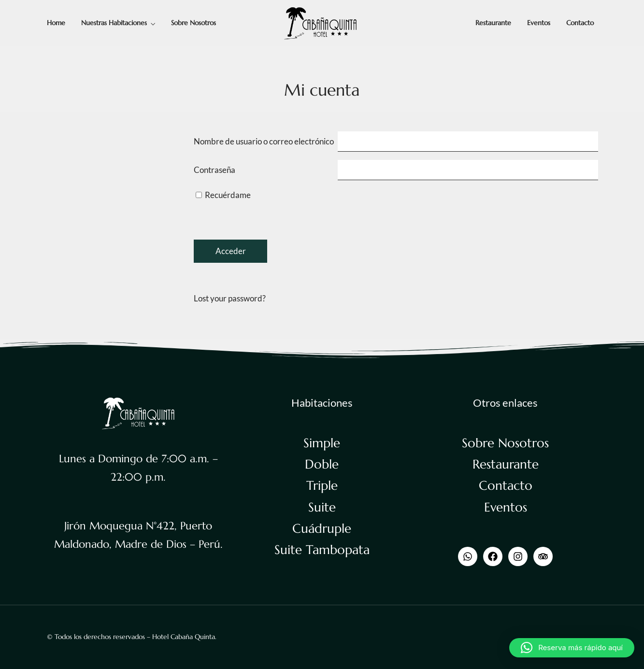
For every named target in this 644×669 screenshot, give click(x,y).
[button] (572, 648)
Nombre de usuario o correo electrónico (264, 141)
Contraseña (215, 170)
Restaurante (493, 23)
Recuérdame (223, 195)
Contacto (580, 23)
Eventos (539, 23)
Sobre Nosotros (193, 23)
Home (56, 23)
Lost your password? (230, 298)
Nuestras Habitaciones (114, 23)
